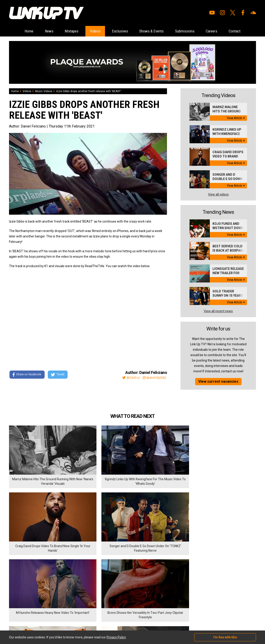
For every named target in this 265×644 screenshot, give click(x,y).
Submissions (191, 31)
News (38, 31)
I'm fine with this (225, 637)
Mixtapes (64, 31)
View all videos (218, 195)
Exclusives (118, 31)
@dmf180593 (154, 378)
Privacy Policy (58, 592)
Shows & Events (154, 31)
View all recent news (218, 311)
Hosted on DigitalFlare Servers (26, 620)
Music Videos (44, 91)
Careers (222, 31)
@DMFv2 (129, 378)
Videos (90, 31)
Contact (248, 31)
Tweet (58, 375)
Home (15, 31)
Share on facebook (27, 375)
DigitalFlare (60, 616)
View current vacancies (218, 382)
